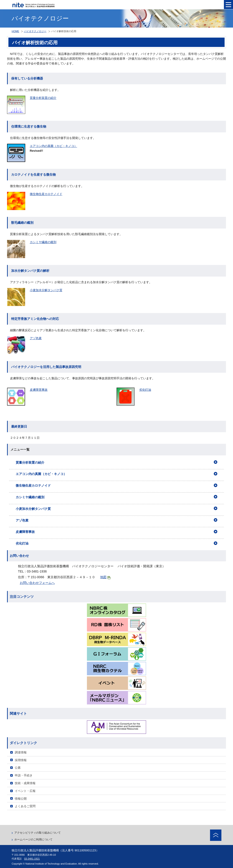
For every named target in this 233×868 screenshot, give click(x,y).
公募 (18, 768)
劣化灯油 (145, 390)
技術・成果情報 (25, 783)
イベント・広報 (25, 791)
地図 (105, 577)
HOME (15, 31)
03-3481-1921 (32, 859)
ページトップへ (216, 835)
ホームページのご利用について (33, 840)
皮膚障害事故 (39, 390)
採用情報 (21, 760)
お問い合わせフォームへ (37, 583)
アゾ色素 (36, 338)
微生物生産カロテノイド (46, 194)
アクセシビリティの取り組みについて (38, 833)
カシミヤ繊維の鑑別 (43, 242)
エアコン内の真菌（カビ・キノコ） (53, 146)
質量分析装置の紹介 (43, 98)
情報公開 (21, 799)
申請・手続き (24, 775)
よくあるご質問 (25, 806)
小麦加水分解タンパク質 (46, 290)
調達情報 (21, 752)
